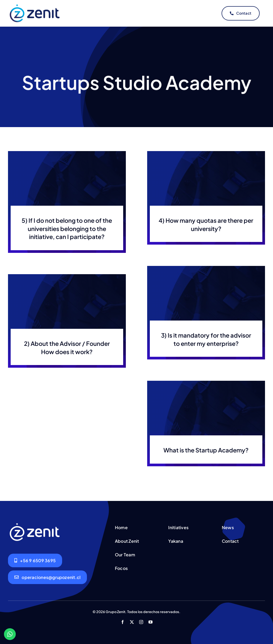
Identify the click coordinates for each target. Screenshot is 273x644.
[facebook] (123, 621)
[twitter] (132, 621)
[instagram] (141, 621)
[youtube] (150, 621)
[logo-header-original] (35, 5)
